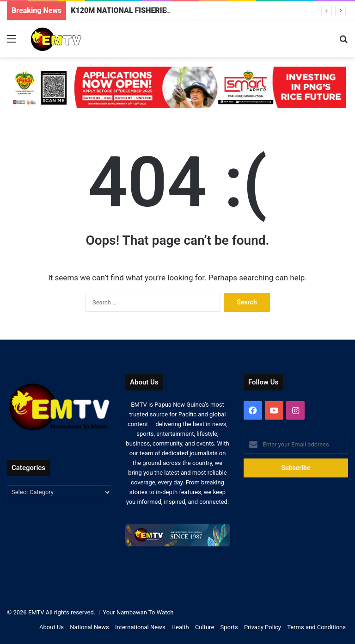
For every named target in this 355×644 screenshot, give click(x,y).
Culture (205, 627)
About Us (52, 627)
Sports (229, 627)
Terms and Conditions (316, 627)
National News (89, 627)
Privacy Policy (263, 627)
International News (140, 627)
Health (180, 627)
